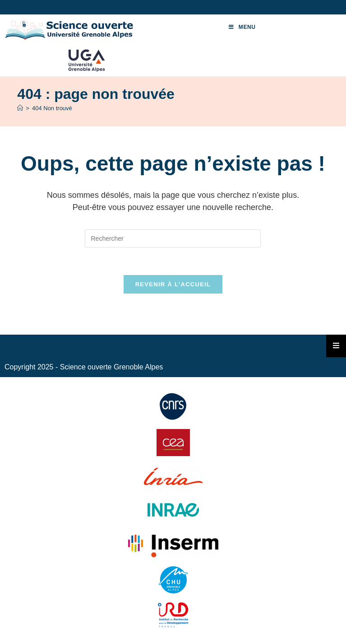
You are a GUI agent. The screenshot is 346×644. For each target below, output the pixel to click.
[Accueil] (20, 108)
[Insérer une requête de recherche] (173, 238)
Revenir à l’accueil (173, 284)
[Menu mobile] (242, 27)
